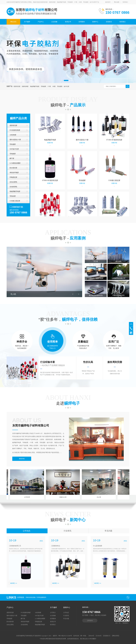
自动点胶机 (13, 182)
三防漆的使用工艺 (15, 546)
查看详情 (22, 459)
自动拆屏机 (13, 187)
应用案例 (82, 22)
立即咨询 (90, 621)
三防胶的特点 (56, 546)
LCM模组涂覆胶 (15, 163)
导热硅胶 (13, 196)
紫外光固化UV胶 (15, 140)
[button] (66, 80)
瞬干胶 (12, 158)
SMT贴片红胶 (14, 149)
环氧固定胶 (13, 177)
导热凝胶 (60, 86)
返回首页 (108, 2)
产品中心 (41, 22)
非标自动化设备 (31, 597)
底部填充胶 (17, 86)
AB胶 (54, 86)
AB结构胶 (13, 135)
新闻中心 (95, 22)
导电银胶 (43, 86)
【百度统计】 (107, 636)
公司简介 (53, 613)
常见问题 (108, 531)
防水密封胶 (13, 168)
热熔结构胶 (25, 86)
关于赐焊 (27, 22)
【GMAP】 (99, 636)
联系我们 (125, 2)
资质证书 (68, 22)
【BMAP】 (91, 636)
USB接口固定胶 (15, 201)
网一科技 (83, 636)
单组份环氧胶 (14, 173)
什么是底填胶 (98, 546)
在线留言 (109, 22)
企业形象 (54, 22)
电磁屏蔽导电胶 (35, 86)
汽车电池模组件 (41, 597)
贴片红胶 (66, 86)
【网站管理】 (116, 636)
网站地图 (117, 2)
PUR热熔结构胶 (15, 130)
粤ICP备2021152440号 (65, 636)
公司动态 (27, 531)
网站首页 (13, 22)
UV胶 (49, 86)
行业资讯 (68, 531)
